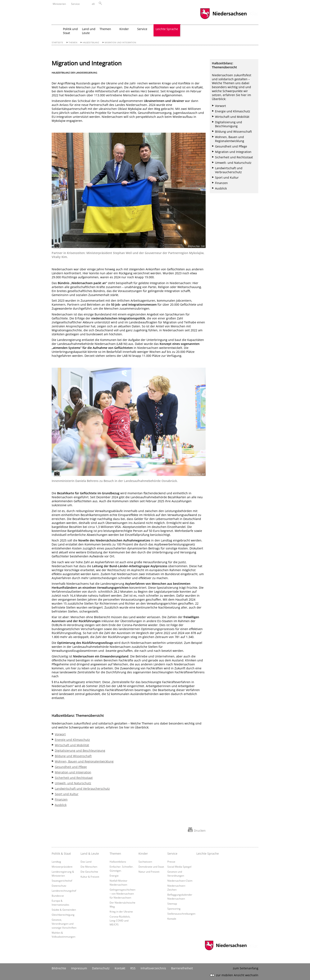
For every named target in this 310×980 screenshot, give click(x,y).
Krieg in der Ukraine (121, 911)
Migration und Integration (120, 43)
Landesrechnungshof (64, 891)
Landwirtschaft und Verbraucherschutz (82, 789)
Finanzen (61, 799)
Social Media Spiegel (179, 867)
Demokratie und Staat (151, 867)
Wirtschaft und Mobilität (72, 745)
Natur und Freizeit (149, 872)
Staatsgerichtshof (62, 881)
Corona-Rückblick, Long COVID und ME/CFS (120, 920)
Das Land (86, 862)
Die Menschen (89, 867)
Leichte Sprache (167, 29)
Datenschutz (59, 886)
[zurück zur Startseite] (56, 31)
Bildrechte (59, 968)
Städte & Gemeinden (64, 910)
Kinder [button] (124, 29)
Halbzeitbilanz (91, 43)
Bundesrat (58, 896)
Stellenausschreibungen (181, 914)
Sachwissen (145, 862)
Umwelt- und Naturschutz (73, 783)
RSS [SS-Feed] (133, 968)
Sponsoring (174, 909)
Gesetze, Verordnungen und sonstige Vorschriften (64, 924)
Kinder (143, 854)
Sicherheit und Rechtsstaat (74, 778)
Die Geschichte (89, 872)
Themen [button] (105, 29)
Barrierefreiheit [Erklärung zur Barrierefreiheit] (182, 968)
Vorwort (60, 734)
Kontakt (172, 919)
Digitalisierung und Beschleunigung (80, 751)
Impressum (79, 968)
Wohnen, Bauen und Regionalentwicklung (84, 761)
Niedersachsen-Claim (180, 881)
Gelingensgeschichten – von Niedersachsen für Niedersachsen (122, 894)
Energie (114, 876)
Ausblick (61, 805)
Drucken (200, 831)
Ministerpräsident (62, 867)
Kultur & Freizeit (90, 877)
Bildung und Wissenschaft (73, 756)
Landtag (56, 862)
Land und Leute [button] (89, 31)
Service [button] (142, 29)
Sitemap (172, 904)
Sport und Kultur (67, 794)
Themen (73, 43)
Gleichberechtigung (63, 915)
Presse (171, 862)
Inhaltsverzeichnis (153, 968)
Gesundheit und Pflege (71, 767)
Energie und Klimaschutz (72, 740)
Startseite (57, 43)
